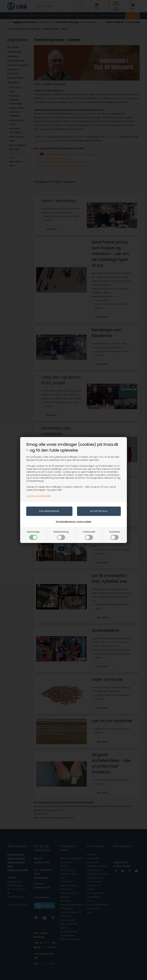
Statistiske (115, 535)
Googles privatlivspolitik (39, 496)
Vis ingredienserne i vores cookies (74, 522)
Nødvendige (33, 535)
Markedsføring (61, 535)
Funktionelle (89, 535)
